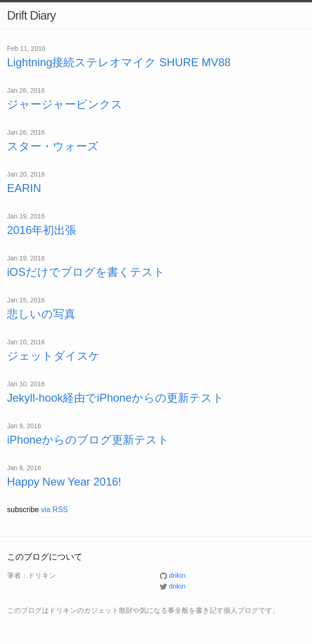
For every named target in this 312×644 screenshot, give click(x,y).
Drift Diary (31, 15)
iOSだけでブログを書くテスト (86, 272)
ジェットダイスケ (54, 356)
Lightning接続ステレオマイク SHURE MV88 (119, 62)
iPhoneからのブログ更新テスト (88, 440)
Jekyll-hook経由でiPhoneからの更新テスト (115, 398)
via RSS (54, 510)
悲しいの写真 (41, 314)
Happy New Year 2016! (64, 482)
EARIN (24, 188)
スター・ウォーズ (53, 146)
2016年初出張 (42, 230)
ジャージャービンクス (65, 104)
